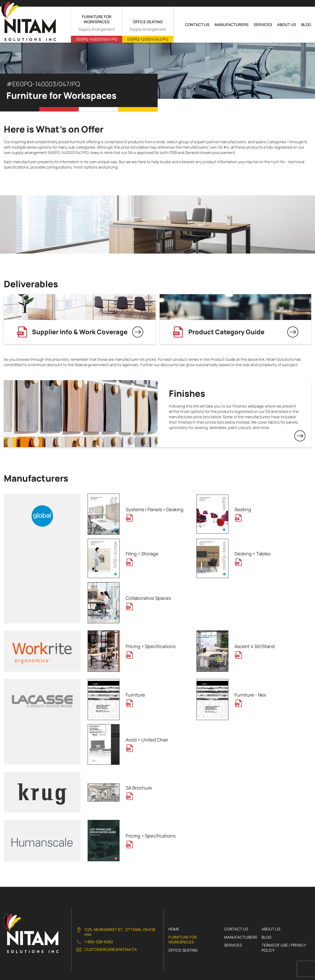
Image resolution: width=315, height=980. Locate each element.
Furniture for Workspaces (183, 940)
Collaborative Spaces (148, 598)
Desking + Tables (252, 554)
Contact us (197, 25)
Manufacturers (232, 25)
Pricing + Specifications (151, 646)
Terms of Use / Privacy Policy (284, 948)
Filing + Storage (142, 554)
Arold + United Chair (147, 740)
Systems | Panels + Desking (155, 509)
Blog (306, 25)
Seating (243, 509)
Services (263, 25)
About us (287, 25)
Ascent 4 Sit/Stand (255, 646)
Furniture (135, 695)
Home (174, 929)
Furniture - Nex (250, 695)
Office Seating (183, 950)
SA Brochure (139, 788)
